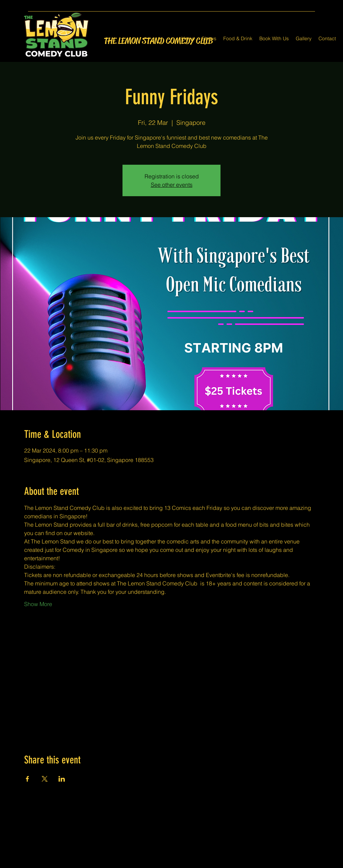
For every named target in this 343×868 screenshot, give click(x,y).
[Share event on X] (45, 779)
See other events (172, 185)
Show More (38, 604)
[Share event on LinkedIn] (62, 779)
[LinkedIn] (182, 864)
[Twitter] (171, 864)
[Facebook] (161, 864)
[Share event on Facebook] (27, 779)
